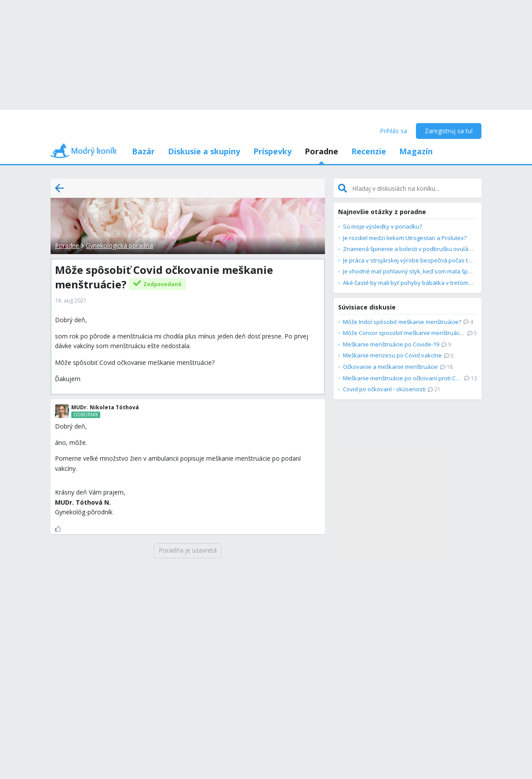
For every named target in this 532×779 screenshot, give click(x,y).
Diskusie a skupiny (204, 151)
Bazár (143, 151)
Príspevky (272, 151)
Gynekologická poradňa (119, 246)
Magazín (416, 151)
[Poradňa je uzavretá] (188, 551)
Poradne (321, 151)
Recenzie (369, 151)
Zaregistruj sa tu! (449, 131)
